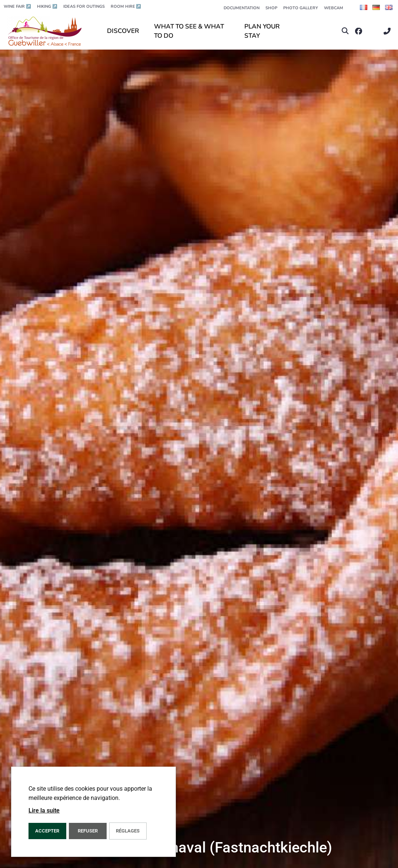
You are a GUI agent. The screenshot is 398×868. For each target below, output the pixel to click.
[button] (345, 31)
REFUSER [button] (88, 831)
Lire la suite (44, 810)
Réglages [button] (128, 831)
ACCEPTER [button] (47, 831)
